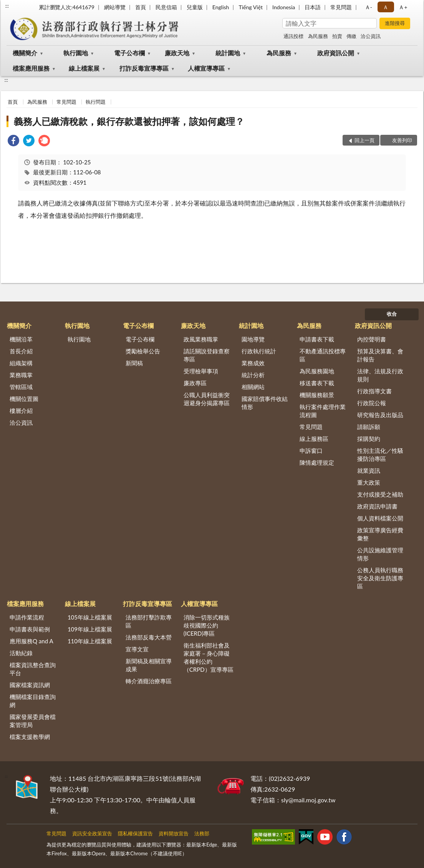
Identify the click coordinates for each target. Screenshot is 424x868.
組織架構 (21, 363)
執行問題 (96, 102)
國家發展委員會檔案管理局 (33, 721)
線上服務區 (314, 439)
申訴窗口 (311, 451)
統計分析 (253, 375)
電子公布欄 (129, 53)
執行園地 (76, 53)
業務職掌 (21, 375)
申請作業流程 (27, 617)
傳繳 (351, 36)
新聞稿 (134, 363)
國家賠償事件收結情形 (265, 403)
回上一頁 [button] (364, 140)
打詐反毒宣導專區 (144, 68)
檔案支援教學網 (30, 737)
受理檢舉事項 (201, 371)
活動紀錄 (21, 653)
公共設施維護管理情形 (380, 554)
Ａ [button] (386, 7)
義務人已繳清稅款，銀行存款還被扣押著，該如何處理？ (129, 121)
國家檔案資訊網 (30, 685)
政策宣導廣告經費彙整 (380, 534)
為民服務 (318, 36)
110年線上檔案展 (90, 641)
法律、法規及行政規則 (380, 375)
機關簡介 (25, 53)
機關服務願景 (317, 395)
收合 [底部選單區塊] (392, 314)
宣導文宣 (137, 649)
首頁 (141, 7)
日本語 (313, 7)
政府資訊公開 (336, 53)
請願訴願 (369, 427)
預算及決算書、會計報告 (380, 355)
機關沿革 (21, 339)
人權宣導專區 (206, 68)
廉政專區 (195, 383)
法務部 (202, 833)
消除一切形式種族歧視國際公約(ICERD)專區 (207, 625)
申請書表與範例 (30, 629)
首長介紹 (21, 351)
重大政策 (369, 482)
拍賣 (337, 36)
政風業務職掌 (201, 339)
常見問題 (341, 7)
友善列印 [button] (402, 140)
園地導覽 (253, 339)
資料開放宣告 (174, 833)
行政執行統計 (259, 351)
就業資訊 (369, 470)
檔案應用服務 (31, 68)
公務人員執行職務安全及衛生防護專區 (380, 578)
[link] (13, 142)
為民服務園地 (317, 371)
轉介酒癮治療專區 (149, 681)
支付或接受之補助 (380, 494)
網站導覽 (115, 7)
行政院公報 (372, 403)
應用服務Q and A (31, 641)
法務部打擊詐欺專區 (149, 621)
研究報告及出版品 (380, 415)
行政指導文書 (374, 391)
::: (7, 6)
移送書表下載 (317, 383)
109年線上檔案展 (90, 629)
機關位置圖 (24, 399)
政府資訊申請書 (377, 506)
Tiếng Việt (251, 7)
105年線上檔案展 (90, 617)
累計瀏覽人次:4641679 (67, 7)
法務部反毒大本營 (149, 637)
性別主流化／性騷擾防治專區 (380, 455)
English (221, 7)
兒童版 (195, 7)
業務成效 (253, 363)
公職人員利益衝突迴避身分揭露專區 (207, 399)
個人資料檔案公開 (380, 518)
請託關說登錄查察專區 (207, 355)
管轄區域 (21, 387)
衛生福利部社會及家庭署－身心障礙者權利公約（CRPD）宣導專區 (209, 657)
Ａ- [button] (369, 7)
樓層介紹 (21, 411)
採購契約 (369, 439)
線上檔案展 (84, 68)
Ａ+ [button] (403, 7)
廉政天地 (177, 53)
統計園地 (228, 53)
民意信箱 (166, 7)
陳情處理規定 (317, 462)
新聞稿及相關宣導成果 (149, 665)
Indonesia (284, 7)
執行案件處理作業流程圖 (323, 411)
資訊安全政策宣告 (92, 833)
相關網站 (253, 387)
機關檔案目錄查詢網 (33, 701)
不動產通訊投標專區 (323, 355)
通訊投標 (293, 36)
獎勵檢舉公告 (143, 351)
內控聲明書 (372, 339)
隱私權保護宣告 (135, 833)
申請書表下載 (317, 339)
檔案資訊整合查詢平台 (33, 669)
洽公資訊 (371, 36)
